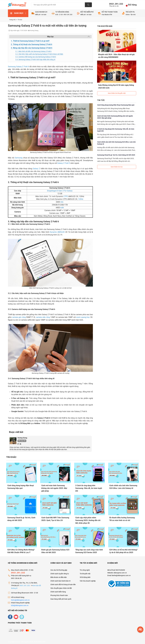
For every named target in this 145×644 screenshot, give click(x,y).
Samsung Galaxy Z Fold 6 (18, 67)
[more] (140, 630)
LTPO (66, 196)
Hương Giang (22, 438)
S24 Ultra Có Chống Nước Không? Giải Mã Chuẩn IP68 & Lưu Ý (21, 550)
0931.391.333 (115, 4)
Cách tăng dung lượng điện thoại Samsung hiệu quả (116, 103)
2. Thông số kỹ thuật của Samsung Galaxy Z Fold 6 (31, 44)
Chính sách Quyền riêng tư (60, 572)
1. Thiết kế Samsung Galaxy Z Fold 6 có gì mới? (30, 41)
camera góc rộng (19, 317)
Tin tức (20, 20)
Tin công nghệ (85, 569)
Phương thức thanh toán (59, 594)
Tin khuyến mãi (85, 572)
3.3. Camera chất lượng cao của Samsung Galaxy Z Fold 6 (36, 57)
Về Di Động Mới (85, 576)
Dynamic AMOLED (57, 232)
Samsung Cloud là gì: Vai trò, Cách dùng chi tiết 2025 (116, 153)
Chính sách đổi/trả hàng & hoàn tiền (63, 583)
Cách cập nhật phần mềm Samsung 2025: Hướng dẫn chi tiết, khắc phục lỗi (88, 520)
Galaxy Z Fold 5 (64, 163)
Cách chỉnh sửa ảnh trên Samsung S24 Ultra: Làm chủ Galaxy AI (116, 141)
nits (62, 202)
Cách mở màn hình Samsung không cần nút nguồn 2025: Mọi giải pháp (115, 115)
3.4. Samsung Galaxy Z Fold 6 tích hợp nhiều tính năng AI (35, 59)
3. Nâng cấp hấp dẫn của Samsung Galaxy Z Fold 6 (32, 48)
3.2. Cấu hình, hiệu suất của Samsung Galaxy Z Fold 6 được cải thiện (39, 54)
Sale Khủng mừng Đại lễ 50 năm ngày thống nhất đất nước (116, 85)
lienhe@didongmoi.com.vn (121, 574)
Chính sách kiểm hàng (58, 590)
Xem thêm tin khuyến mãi (117, 91)
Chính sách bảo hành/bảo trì (60, 580)
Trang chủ (13, 20)
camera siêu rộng (43, 317)
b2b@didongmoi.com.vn (20, 604)
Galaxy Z (36, 169)
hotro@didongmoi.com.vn (20, 599)
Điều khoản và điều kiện (59, 576)
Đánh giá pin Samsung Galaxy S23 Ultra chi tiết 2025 (55, 550)
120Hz (81, 199)
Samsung (19, 158)
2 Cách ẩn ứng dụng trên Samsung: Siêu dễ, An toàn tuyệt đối (116, 128)
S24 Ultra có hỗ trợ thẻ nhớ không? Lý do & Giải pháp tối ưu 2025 (123, 550)
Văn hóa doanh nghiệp (88, 580)
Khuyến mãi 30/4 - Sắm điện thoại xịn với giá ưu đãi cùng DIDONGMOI (117, 56)
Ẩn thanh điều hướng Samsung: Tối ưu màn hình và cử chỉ (122, 519)
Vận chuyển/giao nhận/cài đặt (61, 587)
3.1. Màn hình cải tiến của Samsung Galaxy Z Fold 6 (33, 51)
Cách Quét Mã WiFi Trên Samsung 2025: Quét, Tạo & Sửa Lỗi (55, 519)
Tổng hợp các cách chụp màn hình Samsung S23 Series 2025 (89, 550)
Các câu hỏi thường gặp (59, 569)
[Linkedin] (20, 444)
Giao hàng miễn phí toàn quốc (61, 598)
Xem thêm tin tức (117, 165)
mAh (62, 208)
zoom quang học (83, 317)
